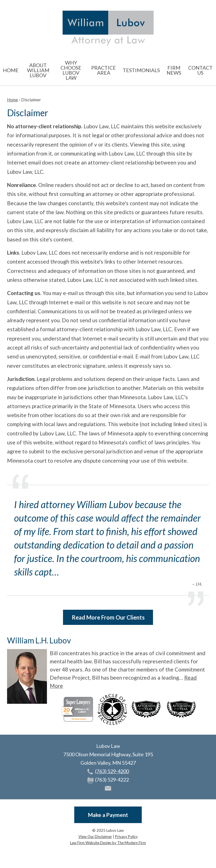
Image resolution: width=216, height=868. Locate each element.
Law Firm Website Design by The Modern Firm (108, 843)
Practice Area (103, 70)
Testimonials (141, 70)
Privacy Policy (126, 837)
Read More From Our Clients (108, 617)
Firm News (174, 70)
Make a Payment (108, 815)
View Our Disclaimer (95, 837)
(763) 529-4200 (112, 771)
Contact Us (200, 70)
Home (11, 70)
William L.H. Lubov (39, 640)
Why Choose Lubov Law (71, 70)
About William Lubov (38, 70)
